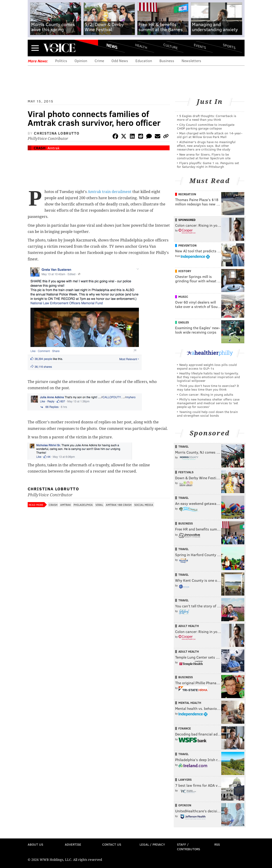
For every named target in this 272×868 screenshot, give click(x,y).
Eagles (184, 322)
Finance (185, 728)
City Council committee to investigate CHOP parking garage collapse (206, 126)
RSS (217, 844)
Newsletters (191, 61)
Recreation (187, 194)
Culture (170, 46)
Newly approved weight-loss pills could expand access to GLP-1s (207, 366)
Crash (40, 148)
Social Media (144, 505)
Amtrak (54, 148)
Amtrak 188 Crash (119, 505)
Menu (35, 48)
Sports (229, 46)
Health (141, 46)
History (185, 271)
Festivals (186, 472)
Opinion (81, 61)
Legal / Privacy (152, 844)
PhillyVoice (59, 48)
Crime (99, 61)
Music (183, 297)
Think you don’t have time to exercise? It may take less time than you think (208, 387)
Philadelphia (83, 505)
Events (200, 46)
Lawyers (185, 780)
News (112, 46)
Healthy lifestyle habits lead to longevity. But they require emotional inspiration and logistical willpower (208, 377)
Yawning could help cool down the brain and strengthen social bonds (207, 414)
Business (167, 61)
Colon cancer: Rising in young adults (206, 394)
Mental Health (190, 703)
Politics (61, 61)
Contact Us (112, 844)
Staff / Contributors (188, 847)
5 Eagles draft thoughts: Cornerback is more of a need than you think (207, 118)
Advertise (73, 844)
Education (144, 61)
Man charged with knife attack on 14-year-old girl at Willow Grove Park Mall (210, 135)
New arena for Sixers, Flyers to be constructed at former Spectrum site (204, 156)
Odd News (120, 61)
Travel (184, 446)
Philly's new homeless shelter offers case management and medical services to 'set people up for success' (208, 403)
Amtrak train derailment (110, 192)
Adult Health (189, 626)
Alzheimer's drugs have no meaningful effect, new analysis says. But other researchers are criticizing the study (206, 146)
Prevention (187, 245)
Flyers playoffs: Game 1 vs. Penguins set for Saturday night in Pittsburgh (208, 165)
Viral (99, 505)
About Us (35, 844)
